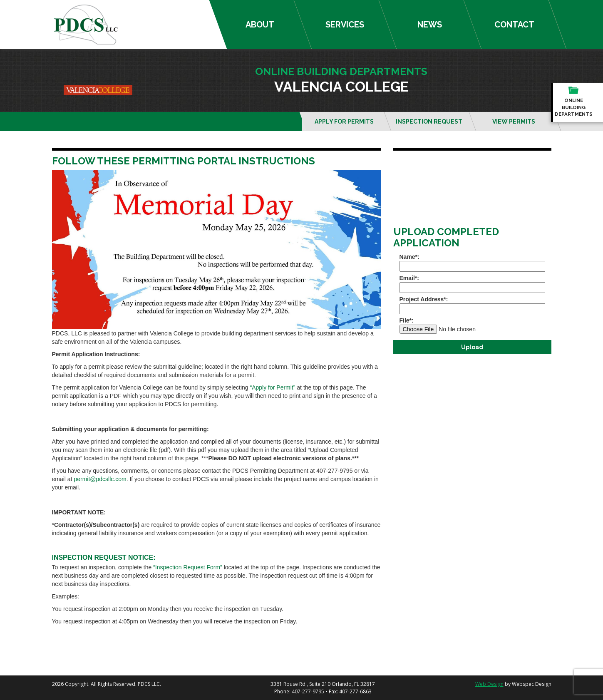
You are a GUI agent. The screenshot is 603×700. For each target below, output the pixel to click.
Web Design (489, 684)
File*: (472, 325)
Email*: (472, 284)
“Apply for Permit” (273, 387)
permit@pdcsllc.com (100, 479)
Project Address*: (472, 305)
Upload (472, 347)
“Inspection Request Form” (188, 567)
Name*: (472, 263)
